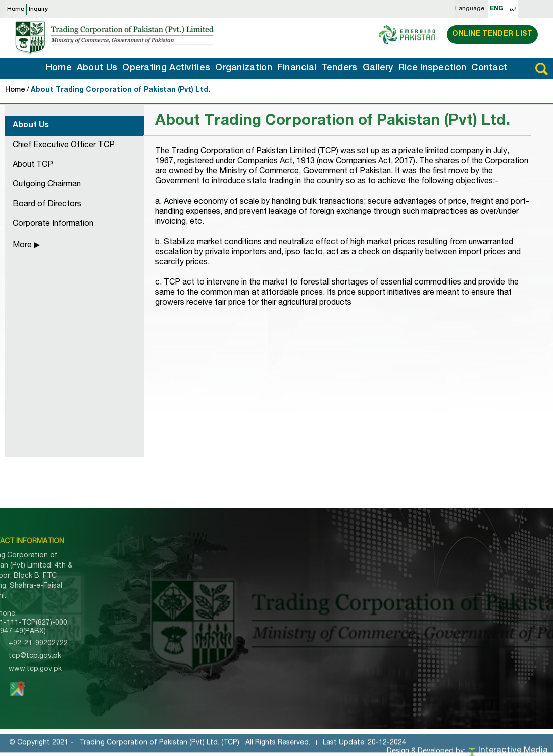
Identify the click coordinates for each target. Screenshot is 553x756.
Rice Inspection (433, 68)
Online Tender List (492, 34)
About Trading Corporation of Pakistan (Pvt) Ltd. (120, 90)
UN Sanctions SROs (295, 638)
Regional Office (461, 574)
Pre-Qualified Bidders (297, 607)
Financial (297, 68)
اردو (513, 9)
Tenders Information (193, 607)
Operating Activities (166, 68)
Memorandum (284, 585)
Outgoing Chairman (47, 185)
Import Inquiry (182, 629)
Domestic (377, 585)
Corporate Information (53, 224)
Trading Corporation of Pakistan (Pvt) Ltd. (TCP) (159, 748)
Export (372, 574)
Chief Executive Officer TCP (64, 146)
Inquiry (38, 9)
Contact (489, 68)
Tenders (340, 68)
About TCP (33, 165)
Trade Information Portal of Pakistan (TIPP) (308, 622)
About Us (97, 68)
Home (16, 9)
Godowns (452, 596)
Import (372, 562)
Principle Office (461, 562)
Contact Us (179, 663)
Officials (449, 585)
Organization (244, 68)
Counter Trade (386, 596)
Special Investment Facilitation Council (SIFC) (304, 653)
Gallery (378, 68)
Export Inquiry (183, 640)
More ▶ (26, 246)
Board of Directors (47, 205)
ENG (497, 9)
